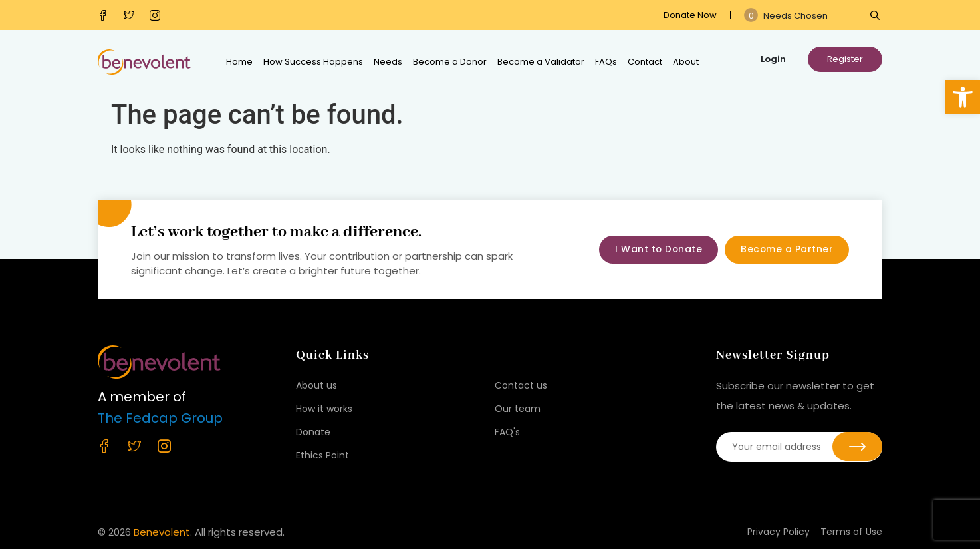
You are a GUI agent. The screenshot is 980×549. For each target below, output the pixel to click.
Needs (388, 62)
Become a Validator (541, 62)
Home (239, 62)
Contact (645, 62)
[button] (963, 97)
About (686, 62)
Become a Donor (450, 62)
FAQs (606, 62)
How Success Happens (313, 62)
